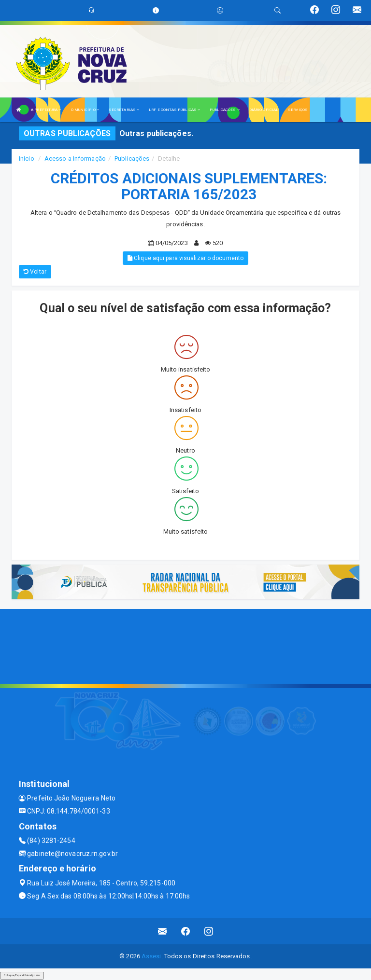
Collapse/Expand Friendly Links (22, 975)
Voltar (35, 272)
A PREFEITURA (46, 110)
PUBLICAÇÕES (224, 110)
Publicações (132, 159)
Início (27, 159)
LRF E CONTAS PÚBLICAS (174, 110)
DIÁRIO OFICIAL (264, 110)
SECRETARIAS (124, 110)
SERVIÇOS (298, 110)
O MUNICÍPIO (85, 110)
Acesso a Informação (75, 159)
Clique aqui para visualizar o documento (185, 258)
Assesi (151, 956)
